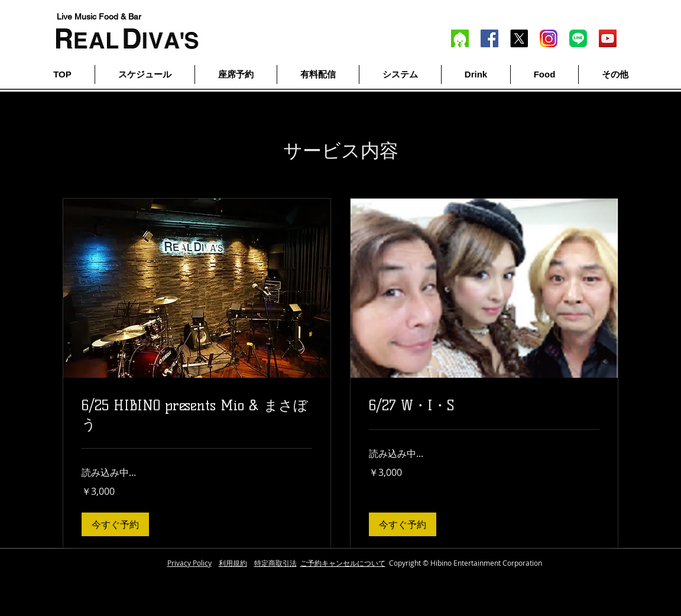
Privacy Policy (189, 563)
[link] (197, 415)
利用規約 (233, 563)
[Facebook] (489, 38)
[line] (578, 38)
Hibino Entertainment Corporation (486, 563)
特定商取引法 (275, 563)
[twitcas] (460, 38)
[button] (115, 524)
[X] (519, 38)
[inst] (549, 38)
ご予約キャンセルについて (343, 563)
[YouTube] (608, 38)
